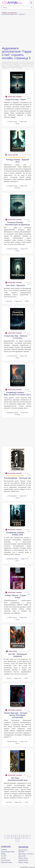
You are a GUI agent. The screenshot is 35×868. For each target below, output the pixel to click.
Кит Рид (9, 802)
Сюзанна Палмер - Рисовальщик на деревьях (17, 224)
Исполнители (6, 860)
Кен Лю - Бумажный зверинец (17, 655)
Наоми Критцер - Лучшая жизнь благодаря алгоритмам (16, 715)
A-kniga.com (31, 867)
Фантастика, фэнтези (13, 97)
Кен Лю (9, 678)
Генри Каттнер (12, 122)
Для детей (22, 856)
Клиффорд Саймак (13, 413)
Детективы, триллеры (26, 854)
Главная (4, 850)
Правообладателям (8, 852)
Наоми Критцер (13, 741)
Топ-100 (4, 856)
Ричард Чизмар (13, 186)
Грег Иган (9, 301)
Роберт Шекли (12, 618)
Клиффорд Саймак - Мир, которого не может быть (17, 394)
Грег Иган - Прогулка (16, 285)
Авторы (3, 858)
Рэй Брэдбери (12, 496)
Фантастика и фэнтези (23, 851)
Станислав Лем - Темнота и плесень (16, 337)
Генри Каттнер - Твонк (16, 100)
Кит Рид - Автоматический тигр (17, 779)
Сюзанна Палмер (12, 249)
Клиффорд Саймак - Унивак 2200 (16, 534)
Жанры (3, 854)
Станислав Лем (13, 356)
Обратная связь (6, 862)
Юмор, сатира (23, 862)
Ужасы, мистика (12, 155)
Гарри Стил (23, 122)
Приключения (23, 860)
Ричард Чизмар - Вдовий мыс (17, 161)
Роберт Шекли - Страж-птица (16, 596)
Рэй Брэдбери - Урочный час (18, 478)
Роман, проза (12, 651)
